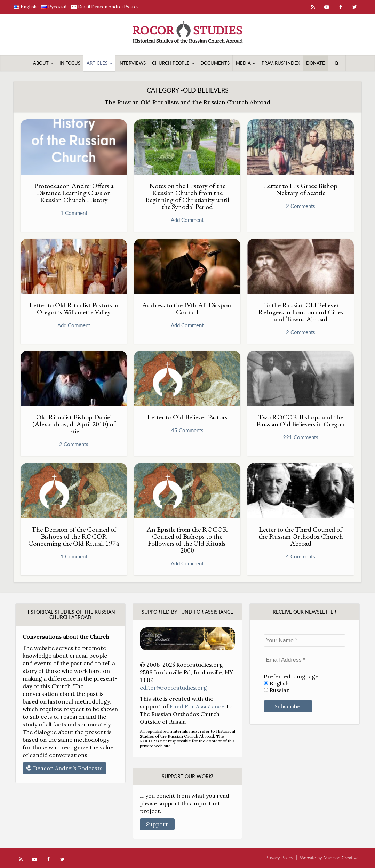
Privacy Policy (279, 858)
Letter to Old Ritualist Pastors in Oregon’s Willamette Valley (74, 308)
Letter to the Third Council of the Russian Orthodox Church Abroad (301, 536)
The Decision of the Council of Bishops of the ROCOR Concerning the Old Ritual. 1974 (74, 536)
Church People (171, 63)
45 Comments (187, 430)
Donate (316, 63)
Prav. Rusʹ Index (281, 63)
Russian (277, 690)
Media (243, 63)
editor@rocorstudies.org (173, 688)
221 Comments (301, 437)
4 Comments (301, 556)
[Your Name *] (305, 641)
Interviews (132, 63)
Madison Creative (341, 858)
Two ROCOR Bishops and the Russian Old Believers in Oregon (301, 420)
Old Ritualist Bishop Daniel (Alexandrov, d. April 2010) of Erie (74, 424)
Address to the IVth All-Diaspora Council (187, 308)
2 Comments (301, 206)
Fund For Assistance (197, 706)
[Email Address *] (305, 660)
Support (157, 824)
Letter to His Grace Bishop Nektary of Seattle (301, 189)
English (276, 684)
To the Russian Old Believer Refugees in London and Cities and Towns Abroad (301, 312)
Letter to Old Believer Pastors (187, 417)
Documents (215, 63)
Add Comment (187, 220)
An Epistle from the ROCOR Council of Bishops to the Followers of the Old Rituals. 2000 (187, 540)
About (41, 63)
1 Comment (74, 213)
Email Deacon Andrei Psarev (108, 7)
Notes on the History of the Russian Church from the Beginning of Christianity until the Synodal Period (187, 196)
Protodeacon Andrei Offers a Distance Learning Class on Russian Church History (74, 193)
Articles (97, 63)
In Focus (70, 63)
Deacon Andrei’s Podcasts (65, 768)
